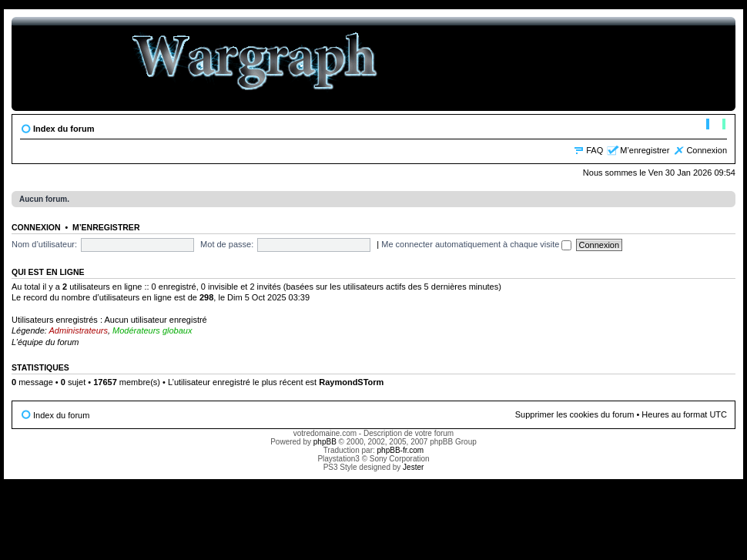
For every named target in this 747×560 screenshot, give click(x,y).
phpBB (325, 442)
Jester (413, 467)
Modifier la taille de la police (716, 126)
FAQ (595, 150)
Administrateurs (79, 330)
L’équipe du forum (45, 342)
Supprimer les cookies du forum (575, 414)
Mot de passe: (227, 244)
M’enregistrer (645, 150)
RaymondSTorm (351, 382)
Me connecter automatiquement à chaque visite (476, 244)
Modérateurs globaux (152, 330)
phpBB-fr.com (401, 450)
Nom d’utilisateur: (44, 244)
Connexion (707, 150)
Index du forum (64, 129)
